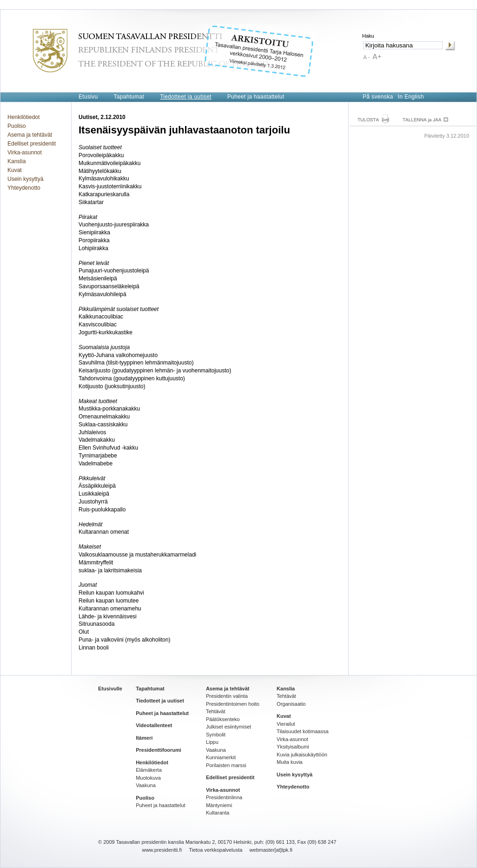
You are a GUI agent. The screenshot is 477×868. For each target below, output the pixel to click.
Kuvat (15, 170)
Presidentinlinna (224, 797)
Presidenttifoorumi (159, 750)
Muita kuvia (290, 762)
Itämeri (144, 738)
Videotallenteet (154, 725)
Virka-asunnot (25, 152)
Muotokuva (148, 778)
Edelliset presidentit (32, 144)
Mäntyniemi (219, 805)
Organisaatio (291, 704)
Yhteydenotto (24, 188)
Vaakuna (146, 785)
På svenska (378, 97)
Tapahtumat (129, 97)
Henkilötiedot (23, 117)
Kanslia (17, 161)
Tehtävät (216, 711)
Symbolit (216, 735)
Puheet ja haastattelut (256, 97)
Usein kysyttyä (25, 179)
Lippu (212, 742)
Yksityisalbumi (293, 747)
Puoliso (17, 126)
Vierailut (286, 724)
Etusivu (88, 97)
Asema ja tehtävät (30, 135)
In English (411, 97)
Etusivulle (110, 689)
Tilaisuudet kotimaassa (302, 731)
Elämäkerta (149, 770)
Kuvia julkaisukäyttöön (302, 755)
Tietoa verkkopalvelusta (215, 850)
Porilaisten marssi (226, 765)
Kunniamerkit (221, 757)
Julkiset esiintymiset (229, 727)
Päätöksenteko (223, 719)
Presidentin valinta (227, 696)
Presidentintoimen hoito (233, 704)
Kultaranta (218, 813)
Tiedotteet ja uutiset (186, 97)
